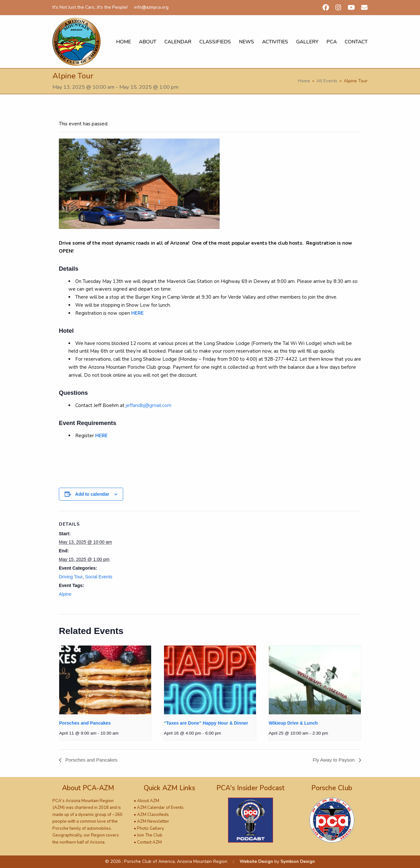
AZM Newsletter (153, 821)
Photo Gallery (151, 828)
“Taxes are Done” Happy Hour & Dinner (206, 723)
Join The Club (150, 835)
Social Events (99, 577)
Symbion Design (298, 861)
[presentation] (105, 680)
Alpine (65, 594)
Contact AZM (149, 842)
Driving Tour (71, 577)
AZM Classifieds (153, 815)
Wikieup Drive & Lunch (293, 723)
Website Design (256, 861)
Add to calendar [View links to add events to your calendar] (92, 494)
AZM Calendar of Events (160, 808)
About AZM (148, 801)
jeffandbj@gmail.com (149, 405)
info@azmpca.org (151, 7)
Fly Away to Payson (334, 760)
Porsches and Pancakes (85, 723)
